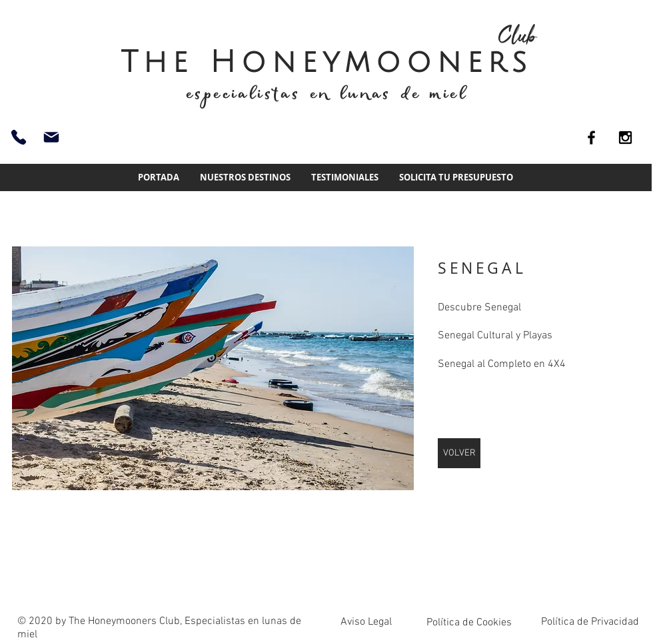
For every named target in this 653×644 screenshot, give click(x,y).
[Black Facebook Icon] (591, 138)
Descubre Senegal (479, 308)
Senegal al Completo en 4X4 (502, 364)
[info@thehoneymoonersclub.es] (51, 137)
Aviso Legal (366, 622)
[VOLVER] (459, 453)
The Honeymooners (326, 62)
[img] (213, 368)
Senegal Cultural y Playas (495, 336)
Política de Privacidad (590, 622)
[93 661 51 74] (19, 137)
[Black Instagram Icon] (625, 138)
